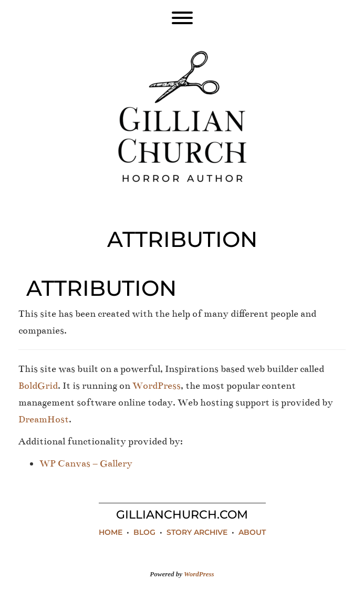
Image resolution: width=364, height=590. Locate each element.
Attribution (101, 288)
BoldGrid (38, 386)
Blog (144, 532)
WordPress (157, 386)
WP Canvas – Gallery (86, 463)
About (252, 532)
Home (111, 532)
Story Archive (197, 532)
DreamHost (44, 419)
